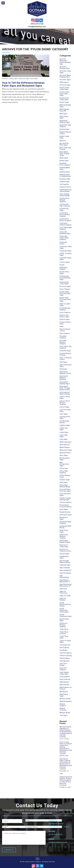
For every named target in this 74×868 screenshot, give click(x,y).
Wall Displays (64, 682)
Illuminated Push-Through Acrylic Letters (65, 388)
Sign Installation (65, 570)
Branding (63, 163)
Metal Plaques (65, 447)
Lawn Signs (64, 414)
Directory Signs (65, 286)
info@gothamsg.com (37, 27)
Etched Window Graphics (65, 309)
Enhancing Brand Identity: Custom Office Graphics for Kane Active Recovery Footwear (66, 781)
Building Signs (65, 172)
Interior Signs (64, 407)
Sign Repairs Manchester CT (65, 581)
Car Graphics (64, 184)
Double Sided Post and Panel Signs (65, 293)
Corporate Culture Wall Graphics (64, 238)
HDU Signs (63, 362)
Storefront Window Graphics (64, 625)
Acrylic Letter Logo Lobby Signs (64, 94)
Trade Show (64, 629)
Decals (62, 265)
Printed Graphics (66, 502)
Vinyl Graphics (65, 677)
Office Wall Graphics (64, 472)
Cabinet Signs (65, 182)
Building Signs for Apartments (65, 175)
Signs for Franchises (64, 592)
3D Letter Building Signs (65, 67)
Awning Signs (65, 129)
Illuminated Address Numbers (64, 378)
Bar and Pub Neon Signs (64, 144)
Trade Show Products (64, 633)
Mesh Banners (65, 445)
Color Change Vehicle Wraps (65, 195)
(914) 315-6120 (37, 24)
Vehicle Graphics (66, 653)
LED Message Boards (64, 422)
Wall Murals (64, 692)
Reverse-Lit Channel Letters (65, 550)
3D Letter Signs (65, 80)
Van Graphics (64, 648)
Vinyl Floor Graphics (63, 669)
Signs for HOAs (65, 596)
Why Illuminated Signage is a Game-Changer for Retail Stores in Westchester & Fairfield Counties (66, 732)
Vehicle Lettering (66, 656)
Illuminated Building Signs (65, 383)
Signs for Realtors (63, 599)
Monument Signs (24, 79)
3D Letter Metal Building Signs (65, 76)
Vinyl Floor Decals (63, 664)
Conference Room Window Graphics (65, 215)
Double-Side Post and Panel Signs (65, 299)
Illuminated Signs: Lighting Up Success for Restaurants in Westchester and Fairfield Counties (66, 764)
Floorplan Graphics (63, 337)
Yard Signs (64, 715)
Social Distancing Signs (66, 615)
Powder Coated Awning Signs (65, 499)
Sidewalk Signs (65, 565)
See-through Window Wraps (65, 561)
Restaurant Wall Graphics (65, 523)
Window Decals (65, 699)
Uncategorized (65, 645)
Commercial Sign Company (65, 205)
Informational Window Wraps (65, 393)
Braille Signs (64, 161)
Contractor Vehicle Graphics (66, 224)
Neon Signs (64, 455)
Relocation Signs (66, 515)
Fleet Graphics (65, 333)
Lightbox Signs (65, 425)
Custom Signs (13, 79)
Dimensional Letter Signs (64, 283)
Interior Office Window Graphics (65, 403)
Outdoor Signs (65, 480)
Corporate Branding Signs (65, 233)
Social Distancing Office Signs (64, 610)
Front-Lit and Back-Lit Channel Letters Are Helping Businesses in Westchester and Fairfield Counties (66, 748)
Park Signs (64, 482)
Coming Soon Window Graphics (64, 200)
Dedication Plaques (64, 268)
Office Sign (64, 468)
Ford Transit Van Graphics (66, 347)
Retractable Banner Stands (65, 541)
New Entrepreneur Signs (64, 464)
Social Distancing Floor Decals (65, 604)
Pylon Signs (34, 79)
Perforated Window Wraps (65, 486)
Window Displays (66, 701)
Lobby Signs (64, 432)
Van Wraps (64, 650)
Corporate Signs (65, 251)
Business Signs (65, 179)
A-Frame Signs (65, 85)
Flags (62, 326)
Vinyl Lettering (65, 679)
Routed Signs (64, 554)
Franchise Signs (65, 351)
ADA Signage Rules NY (64, 110)
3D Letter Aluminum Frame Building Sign (65, 61)
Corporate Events (63, 243)
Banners (63, 141)
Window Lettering (63, 709)
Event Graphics (65, 165)
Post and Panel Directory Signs (65, 490)
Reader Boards (65, 512)
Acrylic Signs (64, 102)
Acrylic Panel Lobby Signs (64, 99)
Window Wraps (65, 713)
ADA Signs (63, 114)
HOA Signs (63, 369)
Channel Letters (65, 187)
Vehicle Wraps (65, 658)
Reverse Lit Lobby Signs (64, 546)
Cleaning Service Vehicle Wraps (66, 190)
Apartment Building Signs (65, 121)
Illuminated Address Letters (65, 373)
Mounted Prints (65, 453)
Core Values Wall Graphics (66, 228)
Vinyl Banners (65, 661)
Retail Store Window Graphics (64, 536)
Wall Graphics (64, 685)
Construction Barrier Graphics (65, 220)
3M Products (64, 82)
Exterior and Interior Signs (64, 316)
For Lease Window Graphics (63, 342)
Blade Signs (64, 158)
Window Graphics (63, 705)
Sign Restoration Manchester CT (66, 585)
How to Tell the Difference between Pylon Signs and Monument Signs (23, 84)
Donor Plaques (65, 289)
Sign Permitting (65, 573)
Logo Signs (64, 439)
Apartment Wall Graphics (65, 126)
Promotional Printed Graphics (66, 506)
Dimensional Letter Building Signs (65, 278)
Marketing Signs (65, 442)
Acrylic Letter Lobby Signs (64, 88)
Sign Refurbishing (64, 577)
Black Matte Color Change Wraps (64, 154)
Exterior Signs (65, 319)
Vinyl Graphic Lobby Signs (64, 673)
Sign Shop (63, 589)
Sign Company (65, 568)
